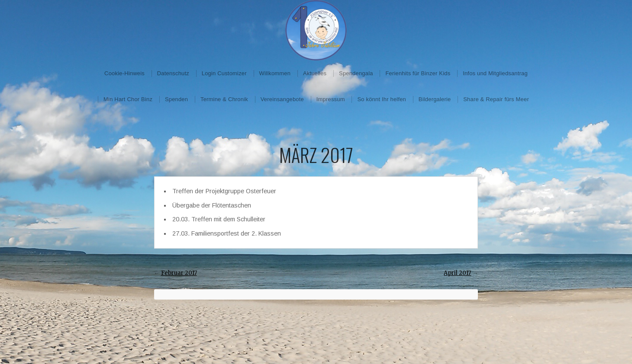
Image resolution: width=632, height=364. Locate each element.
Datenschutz (173, 73)
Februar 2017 (179, 273)
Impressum (331, 99)
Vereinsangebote (282, 99)
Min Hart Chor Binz (128, 99)
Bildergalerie (435, 99)
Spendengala (356, 73)
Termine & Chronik (224, 99)
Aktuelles (315, 73)
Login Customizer (224, 73)
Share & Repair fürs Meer (496, 99)
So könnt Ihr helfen (382, 99)
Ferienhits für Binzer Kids (418, 73)
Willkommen (275, 73)
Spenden (176, 99)
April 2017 (457, 273)
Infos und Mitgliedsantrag (495, 73)
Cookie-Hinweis (124, 73)
